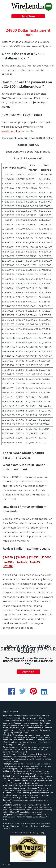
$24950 (33, 557)
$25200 (8, 566)
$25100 (22, 562)
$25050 (9, 562)
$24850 (8, 557)
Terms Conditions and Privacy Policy (28, 832)
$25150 (35, 562)
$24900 (21, 557)
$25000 (46, 557)
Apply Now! (28, 672)
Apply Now (28, 16)
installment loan (11, 131)
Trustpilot (7, 865)
